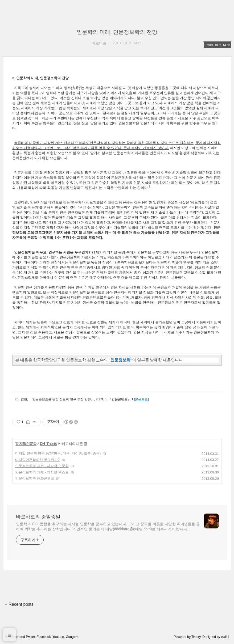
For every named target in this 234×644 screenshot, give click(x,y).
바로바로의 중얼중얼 (38, 517)
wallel (225, 637)
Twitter (30, 637)
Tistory (196, 637)
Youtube (58, 637)
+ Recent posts (19, 604)
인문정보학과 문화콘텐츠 (35, 478)
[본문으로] (141, 399)
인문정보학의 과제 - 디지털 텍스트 (42, 472)
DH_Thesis (48, 444)
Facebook (44, 637)
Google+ (72, 637)
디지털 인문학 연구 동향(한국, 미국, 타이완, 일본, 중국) (58, 453)
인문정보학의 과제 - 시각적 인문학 (42, 466)
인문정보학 (120, 360)
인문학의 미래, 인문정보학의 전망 (117, 32)
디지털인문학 (26, 444)
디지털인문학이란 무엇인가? (37, 460)
